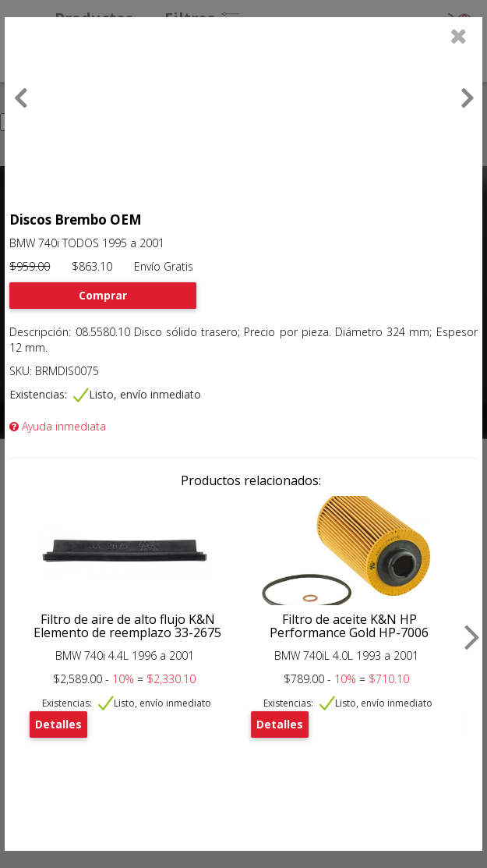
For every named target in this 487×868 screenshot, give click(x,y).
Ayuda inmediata (58, 426)
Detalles (58, 724)
